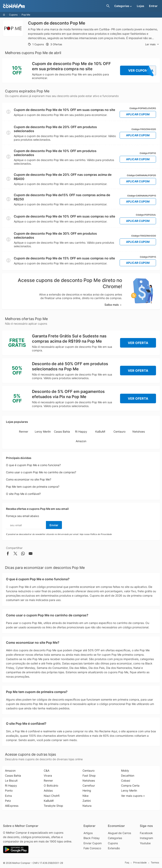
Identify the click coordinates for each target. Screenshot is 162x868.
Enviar (54, 525)
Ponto (9, 790)
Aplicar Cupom (138, 114)
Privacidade (140, 863)
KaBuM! (100, 432)
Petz (8, 801)
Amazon (81, 441)
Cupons (13, 15)
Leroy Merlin (43, 432)
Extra (8, 796)
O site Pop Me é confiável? (23, 494)
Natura (87, 806)
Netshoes (139, 432)
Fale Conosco (92, 848)
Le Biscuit (11, 781)
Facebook (146, 833)
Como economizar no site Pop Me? (29, 479)
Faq (127, 863)
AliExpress (12, 806)
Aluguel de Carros (119, 833)
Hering (87, 790)
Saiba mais (113, 305)
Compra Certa (130, 785)
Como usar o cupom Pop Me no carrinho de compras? (41, 472)
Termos (155, 863)
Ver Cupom (142, 70)
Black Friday (92, 838)
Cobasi (126, 781)
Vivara (48, 776)
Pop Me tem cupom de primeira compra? (33, 487)
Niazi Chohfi (52, 796)
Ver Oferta (138, 343)
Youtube (145, 843)
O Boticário (51, 785)
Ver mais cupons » (133, 796)
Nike (85, 796)
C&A (47, 771)
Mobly (125, 771)
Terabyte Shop (53, 806)
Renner (24, 432)
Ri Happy (81, 432)
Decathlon (128, 776)
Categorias (115, 838)
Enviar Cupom (93, 843)
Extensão (114, 848)
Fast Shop (89, 776)
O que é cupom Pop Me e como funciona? (33, 465)
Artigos (88, 833)
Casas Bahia (62, 432)
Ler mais (152, 44)
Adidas (48, 790)
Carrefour (89, 785)
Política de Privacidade (101, 534)
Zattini (87, 801)
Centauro (119, 432)
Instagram (146, 838)
